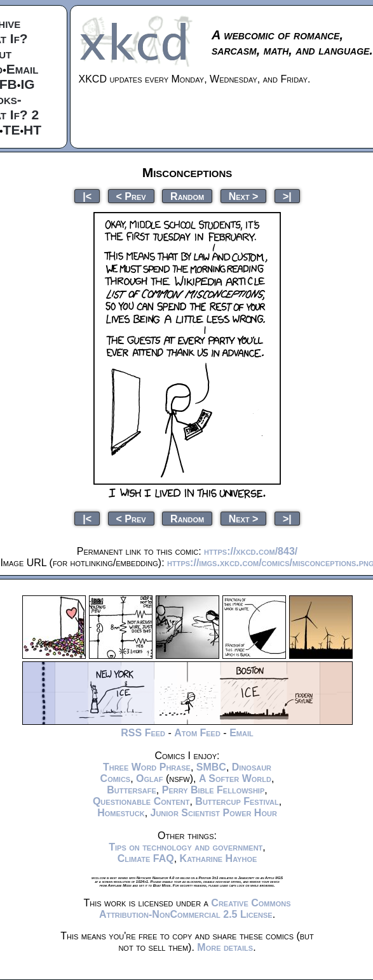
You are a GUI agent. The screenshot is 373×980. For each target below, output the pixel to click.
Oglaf (149, 778)
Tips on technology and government (186, 847)
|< (87, 196)
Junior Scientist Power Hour (214, 813)
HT (32, 130)
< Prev (131, 196)
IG (27, 84)
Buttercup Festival (237, 801)
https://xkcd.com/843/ (251, 551)
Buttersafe (132, 790)
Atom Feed (197, 733)
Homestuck (121, 813)
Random (187, 196)
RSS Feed (143, 733)
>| (287, 196)
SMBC (211, 767)
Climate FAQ (146, 858)
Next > (244, 196)
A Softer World (235, 778)
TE (12, 130)
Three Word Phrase (147, 767)
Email (23, 69)
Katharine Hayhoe (219, 858)
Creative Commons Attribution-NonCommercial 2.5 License (195, 909)
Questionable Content (141, 801)
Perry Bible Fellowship (214, 790)
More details (225, 947)
